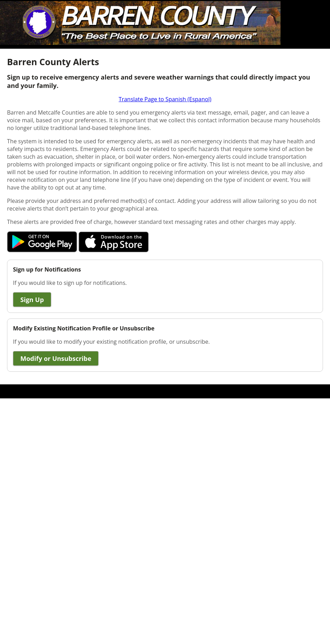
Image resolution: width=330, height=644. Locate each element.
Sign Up (32, 300)
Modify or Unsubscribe (56, 358)
